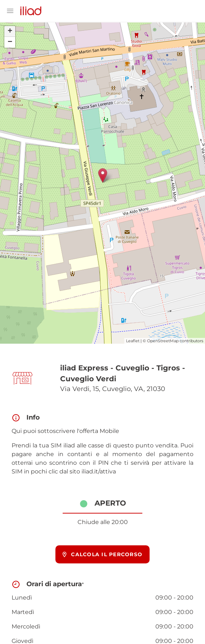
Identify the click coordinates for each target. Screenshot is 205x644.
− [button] (10, 42)
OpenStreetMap (163, 341)
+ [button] (10, 31)
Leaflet (133, 341)
